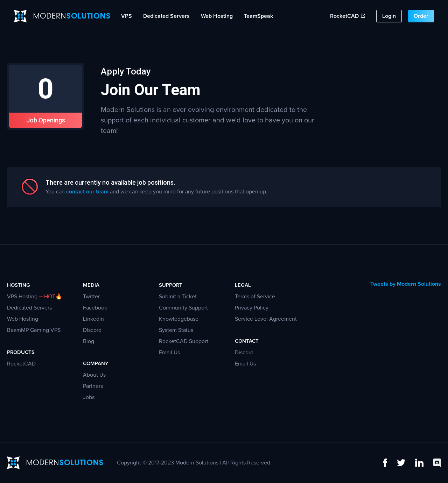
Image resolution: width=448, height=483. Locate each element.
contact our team (87, 192)
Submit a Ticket (178, 297)
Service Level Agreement (266, 319)
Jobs (89, 397)
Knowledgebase (179, 319)
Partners (93, 386)
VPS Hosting (22, 297)
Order (421, 16)
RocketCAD (348, 16)
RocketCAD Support (184, 341)
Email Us (169, 353)
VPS (127, 16)
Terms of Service (255, 297)
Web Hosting (217, 16)
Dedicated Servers (166, 16)
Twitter (91, 297)
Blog (89, 341)
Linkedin (93, 319)
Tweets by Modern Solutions (406, 284)
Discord (92, 330)
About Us (94, 375)
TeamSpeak (258, 16)
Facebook (95, 308)
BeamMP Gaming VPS (34, 330)
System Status (176, 330)
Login (389, 16)
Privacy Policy (252, 308)
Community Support (183, 308)
